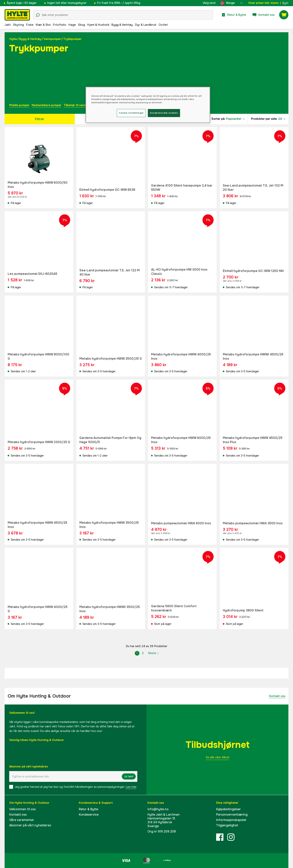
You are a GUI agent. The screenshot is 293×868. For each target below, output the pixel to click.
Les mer (131, 787)
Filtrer (40, 119)
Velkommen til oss (22, 809)
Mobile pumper (19, 105)
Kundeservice (89, 815)
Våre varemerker (22, 820)
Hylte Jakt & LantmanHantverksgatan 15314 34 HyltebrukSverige (164, 820)
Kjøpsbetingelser (228, 809)
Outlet (163, 25)
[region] (148, 105)
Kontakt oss (277, 696)
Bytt (285, 3)
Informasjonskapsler (231, 820)
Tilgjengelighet (227, 825)
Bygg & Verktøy (122, 25)
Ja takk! (129, 776)
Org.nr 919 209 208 (162, 831)
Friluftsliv (60, 25)
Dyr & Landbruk (146, 25)
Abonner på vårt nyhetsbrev (30, 825)
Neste (153, 653)
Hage (72, 25)
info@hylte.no (158, 809)
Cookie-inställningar (131, 113)
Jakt (8, 25)
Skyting (18, 25)
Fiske (30, 25)
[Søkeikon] (38, 15)
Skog (81, 25)
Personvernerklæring (232, 815)
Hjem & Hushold (98, 25)
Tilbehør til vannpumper (80, 105)
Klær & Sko (43, 25)
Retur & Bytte (88, 809)
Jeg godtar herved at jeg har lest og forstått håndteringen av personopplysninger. (76, 787)
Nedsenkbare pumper (47, 105)
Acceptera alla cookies (164, 113)
